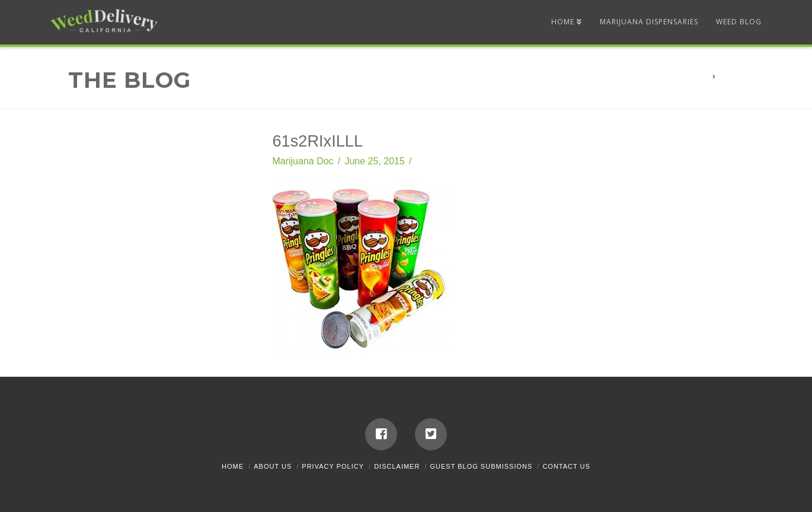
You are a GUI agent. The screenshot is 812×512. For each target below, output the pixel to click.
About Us (273, 466)
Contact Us (566, 466)
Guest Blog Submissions (482, 466)
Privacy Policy (333, 466)
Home (233, 466)
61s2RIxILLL (741, 77)
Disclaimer (397, 466)
